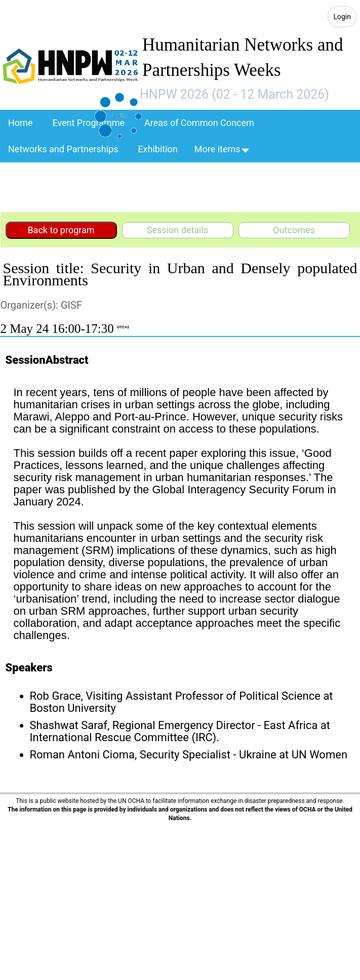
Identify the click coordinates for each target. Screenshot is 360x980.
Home (20, 123)
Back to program (61, 230)
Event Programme (88, 123)
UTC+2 (123, 327)
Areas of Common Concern (199, 123)
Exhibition (157, 149)
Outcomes (294, 230)
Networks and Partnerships (63, 149)
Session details (177, 230)
